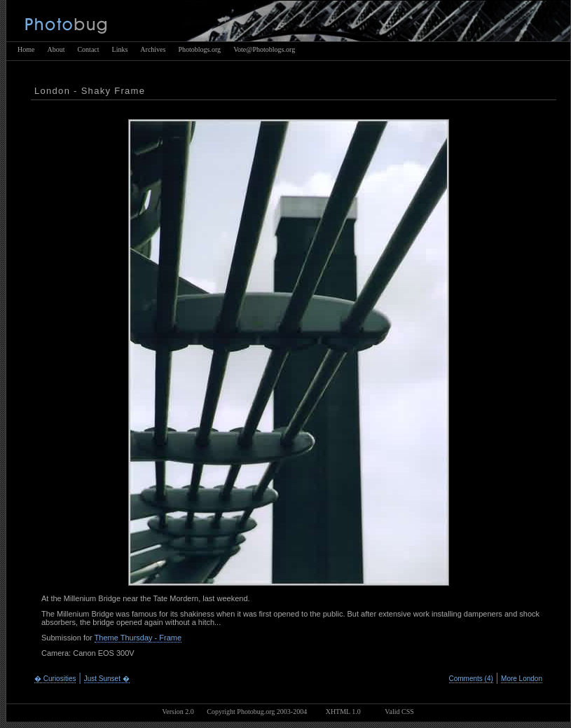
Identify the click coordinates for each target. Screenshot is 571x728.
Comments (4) (471, 679)
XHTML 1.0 (343, 712)
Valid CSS (399, 712)
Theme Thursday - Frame (138, 638)
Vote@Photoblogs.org (264, 49)
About (56, 49)
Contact (88, 49)
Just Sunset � (107, 679)
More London (522, 679)
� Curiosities (55, 679)
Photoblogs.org (199, 49)
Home (26, 49)
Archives (153, 49)
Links (120, 49)
